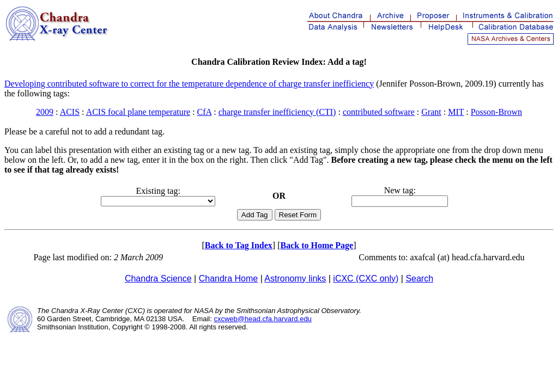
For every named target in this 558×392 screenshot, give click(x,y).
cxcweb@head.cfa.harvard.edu (262, 319)
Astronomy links (295, 278)
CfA (205, 112)
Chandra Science (158, 278)
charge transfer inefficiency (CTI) (277, 112)
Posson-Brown (496, 112)
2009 (45, 112)
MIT (456, 112)
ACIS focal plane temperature (138, 112)
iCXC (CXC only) (366, 278)
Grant (431, 112)
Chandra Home (229, 278)
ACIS (70, 112)
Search (419, 278)
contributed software (379, 112)
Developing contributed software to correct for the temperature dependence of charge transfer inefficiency (189, 84)
